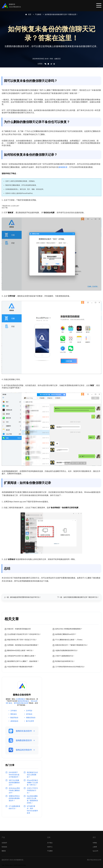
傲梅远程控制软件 (20, 750)
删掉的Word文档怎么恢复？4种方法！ (21, 650)
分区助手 (4, 843)
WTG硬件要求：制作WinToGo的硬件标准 (33, 810)
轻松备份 (4, 847)
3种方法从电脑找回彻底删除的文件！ (14, 783)
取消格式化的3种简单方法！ (65, 661)
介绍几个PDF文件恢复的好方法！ (32, 790)
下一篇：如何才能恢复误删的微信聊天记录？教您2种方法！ (78, 597)
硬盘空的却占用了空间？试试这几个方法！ (22, 640)
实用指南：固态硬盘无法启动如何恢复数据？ (23, 645)
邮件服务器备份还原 (21, 703)
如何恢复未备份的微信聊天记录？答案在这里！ (61, 14)
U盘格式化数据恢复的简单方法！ (67, 650)
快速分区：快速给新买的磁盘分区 (19, 629)
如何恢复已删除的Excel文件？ (66, 634)
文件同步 (29, 711)
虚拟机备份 (14, 721)
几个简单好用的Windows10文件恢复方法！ (70, 667)
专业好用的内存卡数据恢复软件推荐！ (21, 667)
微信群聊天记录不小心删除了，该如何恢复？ (23, 661)
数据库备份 (14, 718)
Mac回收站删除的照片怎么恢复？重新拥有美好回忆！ (32, 799)
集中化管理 (30, 721)
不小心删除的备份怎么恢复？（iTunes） (69, 640)
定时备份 (29, 714)
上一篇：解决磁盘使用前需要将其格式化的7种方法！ (23, 597)
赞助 (95, 843)
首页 (30, 14)
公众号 (95, 851)
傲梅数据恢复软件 (20, 740)
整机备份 (14, 714)
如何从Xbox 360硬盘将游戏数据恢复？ (69, 629)
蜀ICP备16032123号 (94, 860)
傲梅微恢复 (63, 167)
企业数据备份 (20, 699)
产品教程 (38, 14)
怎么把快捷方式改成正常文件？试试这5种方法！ (24, 634)
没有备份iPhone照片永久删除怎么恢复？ (22, 656)
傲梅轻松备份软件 (20, 731)
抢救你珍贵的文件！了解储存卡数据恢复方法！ (72, 645)
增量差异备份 (31, 718)
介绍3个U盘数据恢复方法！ (65, 656)
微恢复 (4, 851)
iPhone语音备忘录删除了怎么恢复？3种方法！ (33, 783)
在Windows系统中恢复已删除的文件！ (14, 790)
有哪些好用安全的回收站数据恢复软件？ (14, 798)
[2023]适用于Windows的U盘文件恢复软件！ (14, 775)
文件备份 (14, 711)
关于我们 (50, 843)
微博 (95, 847)
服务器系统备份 (23, 701)
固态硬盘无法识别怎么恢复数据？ (32, 775)
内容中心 (50, 847)
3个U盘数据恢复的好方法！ (14, 807)
